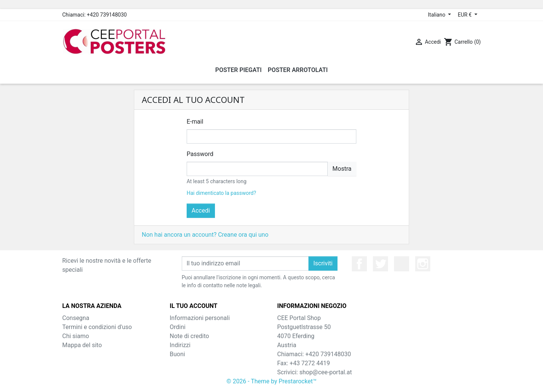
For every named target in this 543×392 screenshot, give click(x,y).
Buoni (177, 354)
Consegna (76, 318)
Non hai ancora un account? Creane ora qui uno (205, 235)
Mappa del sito (82, 345)
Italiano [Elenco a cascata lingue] (437, 15)
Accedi (201, 211)
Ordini (178, 327)
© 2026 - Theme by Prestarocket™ (272, 381)
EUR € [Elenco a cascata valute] (465, 15)
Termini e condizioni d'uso (97, 327)
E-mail (195, 122)
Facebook (359, 264)
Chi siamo (76, 336)
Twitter (380, 264)
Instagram (423, 264)
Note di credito (189, 336)
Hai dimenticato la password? (221, 193)
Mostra (342, 169)
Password (200, 154)
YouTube (402, 264)
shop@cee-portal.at (326, 372)
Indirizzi (180, 345)
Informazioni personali (200, 318)
